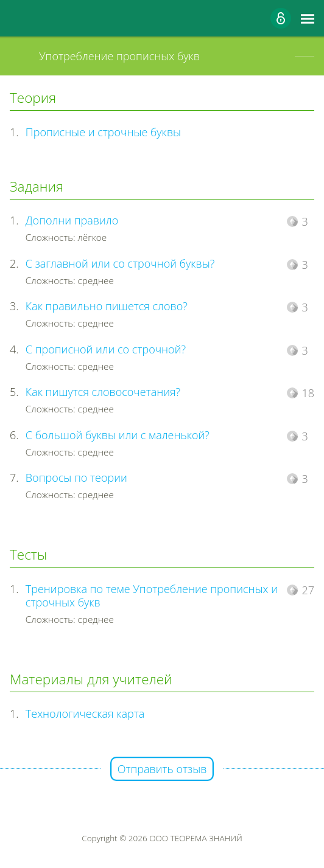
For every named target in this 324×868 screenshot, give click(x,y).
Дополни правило (72, 220)
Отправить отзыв (162, 769)
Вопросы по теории (76, 477)
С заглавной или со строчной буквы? (120, 263)
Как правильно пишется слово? (107, 306)
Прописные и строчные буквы (103, 132)
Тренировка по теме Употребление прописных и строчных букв (152, 596)
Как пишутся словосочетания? (103, 392)
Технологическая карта (85, 713)
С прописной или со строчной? (106, 349)
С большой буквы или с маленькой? (118, 435)
